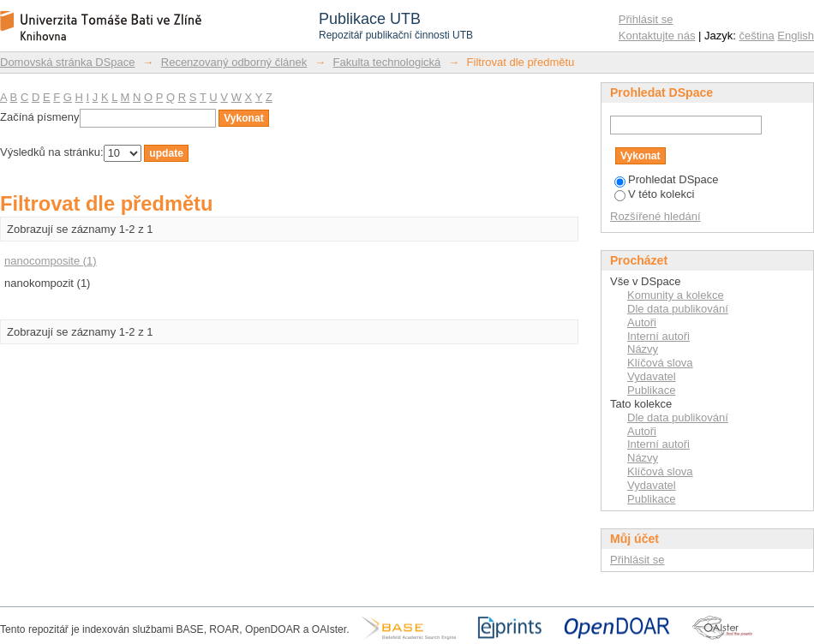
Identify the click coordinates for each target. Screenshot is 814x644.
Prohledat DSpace (667, 179)
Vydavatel (652, 376)
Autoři (642, 322)
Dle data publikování (678, 309)
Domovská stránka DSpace (68, 62)
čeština (757, 36)
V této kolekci (654, 194)
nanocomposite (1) (51, 261)
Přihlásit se (646, 19)
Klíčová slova (660, 363)
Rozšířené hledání (655, 216)
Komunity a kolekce (676, 295)
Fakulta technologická (387, 62)
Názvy (643, 349)
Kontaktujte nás (657, 36)
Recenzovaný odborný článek (234, 62)
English (796, 36)
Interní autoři (658, 336)
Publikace (651, 390)
